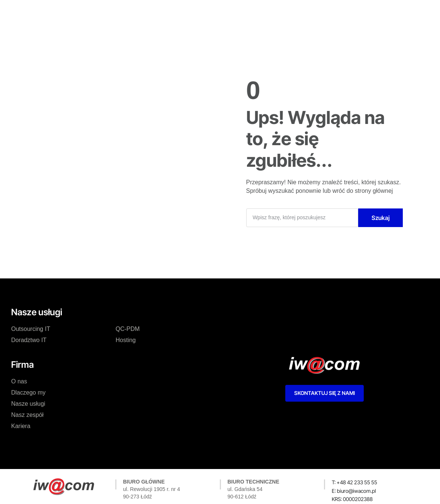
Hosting (126, 340)
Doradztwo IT (29, 340)
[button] (352, 499)
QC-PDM (128, 329)
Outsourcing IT (31, 329)
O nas (114, 13)
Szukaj (381, 218)
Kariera (276, 13)
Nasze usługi (195, 13)
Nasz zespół (239, 13)
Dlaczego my (150, 13)
